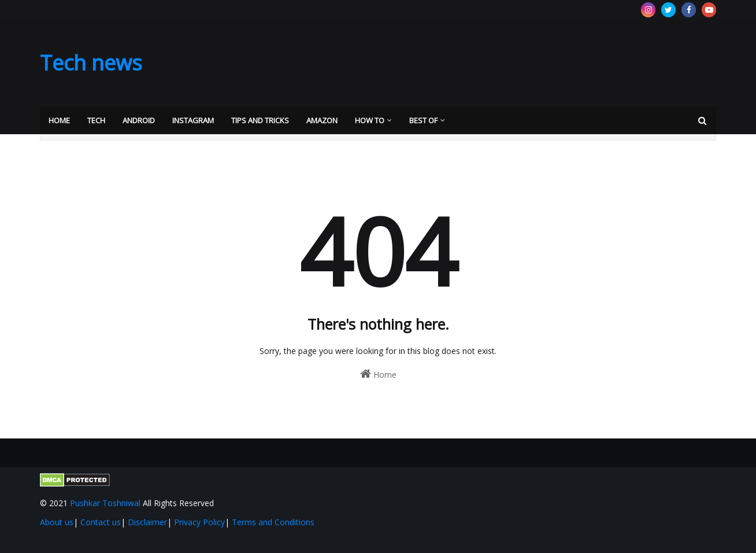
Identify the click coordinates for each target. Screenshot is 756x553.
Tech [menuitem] (96, 120)
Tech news (91, 63)
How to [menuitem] (370, 120)
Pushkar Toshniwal (105, 503)
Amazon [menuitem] (322, 120)
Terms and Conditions (273, 522)
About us (57, 522)
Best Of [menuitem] (423, 120)
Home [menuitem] (59, 120)
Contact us (101, 522)
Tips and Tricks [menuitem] (260, 120)
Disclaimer (147, 522)
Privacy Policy (199, 522)
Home (378, 374)
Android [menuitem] (139, 120)
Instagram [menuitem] (193, 120)
